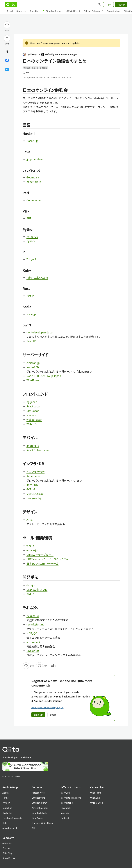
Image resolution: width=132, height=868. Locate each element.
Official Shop (97, 803)
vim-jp (30, 546)
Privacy (6, 803)
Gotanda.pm (34, 200)
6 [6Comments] (53, 666)
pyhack (31, 241)
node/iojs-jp (34, 182)
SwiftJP (31, 341)
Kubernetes (33, 476)
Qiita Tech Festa (39, 813)
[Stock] (7, 38)
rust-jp (30, 296)
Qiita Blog (7, 853)
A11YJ (30, 520)
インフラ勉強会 (36, 472)
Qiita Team (96, 793)
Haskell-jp (33, 141)
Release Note (38, 793)
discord (44, 68)
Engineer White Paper (42, 823)
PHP (29, 218)
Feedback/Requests (12, 818)
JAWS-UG (32, 485)
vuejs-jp (31, 415)
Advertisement (10, 828)
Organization (113, 11)
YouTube (65, 813)
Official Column (94, 11)
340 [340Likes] (7, 30)
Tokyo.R (31, 259)
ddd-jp (31, 585)
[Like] (7, 25)
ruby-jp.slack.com (37, 277)
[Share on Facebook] (7, 60)
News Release (9, 858)
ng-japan (32, 402)
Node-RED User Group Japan (44, 376)
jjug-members (35, 159)
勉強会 (27, 68)
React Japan (34, 406)
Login (109, 4)
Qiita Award (37, 818)
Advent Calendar (40, 808)
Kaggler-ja (33, 615)
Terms (5, 798)
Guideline (7, 808)
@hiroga (30, 54)
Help (5, 823)
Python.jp (32, 237)
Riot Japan (33, 411)
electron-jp (33, 363)
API (33, 828)
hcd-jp (30, 594)
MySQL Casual (35, 494)
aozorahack (33, 642)
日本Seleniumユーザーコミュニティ (48, 559)
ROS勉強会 (33, 651)
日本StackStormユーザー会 (43, 563)
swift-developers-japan (40, 332)
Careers (6, 848)
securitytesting (35, 624)
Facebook (66, 808)
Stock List (21, 11)
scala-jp (31, 314)
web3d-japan (34, 420)
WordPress (33, 380)
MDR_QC (32, 633)
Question (35, 11)
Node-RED (33, 367)
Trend (10, 11)
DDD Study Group (37, 589)
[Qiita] (11, 5)
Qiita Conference (53, 11)
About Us (7, 843)
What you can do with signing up (47, 707)
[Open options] (7, 79)
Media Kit (7, 813)
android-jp (33, 446)
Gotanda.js (33, 177)
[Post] (7, 51)
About (5, 793)
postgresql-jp (34, 498)
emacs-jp (32, 550)
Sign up (38, 715)
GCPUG (31, 489)
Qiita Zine (95, 798)
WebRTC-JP (33, 424)
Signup (121, 4)
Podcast (65, 818)
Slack (35, 68)
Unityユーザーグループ (40, 555)
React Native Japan (38, 450)
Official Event (73, 11)
